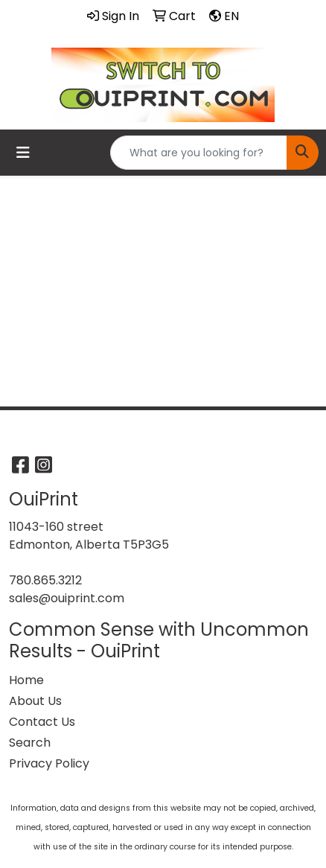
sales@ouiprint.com (67, 598)
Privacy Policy (49, 763)
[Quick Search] (199, 153)
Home (26, 680)
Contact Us (42, 722)
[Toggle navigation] (23, 153)
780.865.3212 (45, 580)
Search (30, 743)
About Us (35, 701)
